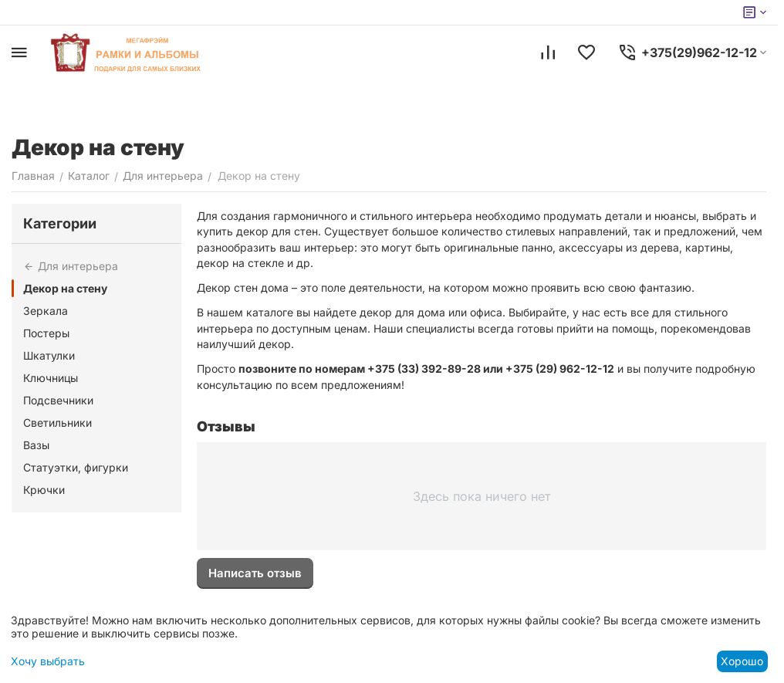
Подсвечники (58, 400)
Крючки (44, 490)
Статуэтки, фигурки (76, 467)
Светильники (57, 423)
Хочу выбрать (48, 661)
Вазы (36, 445)
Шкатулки (49, 355)
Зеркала (46, 311)
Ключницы (51, 378)
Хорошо (742, 661)
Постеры (46, 333)
